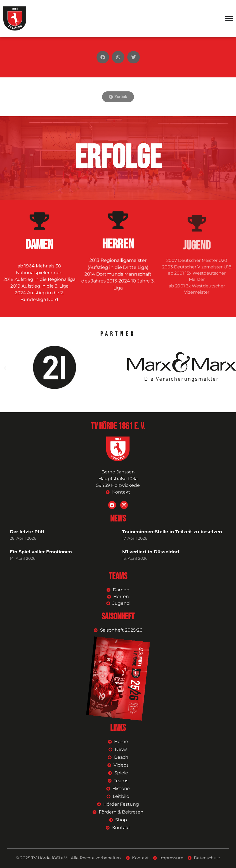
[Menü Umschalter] (229, 18)
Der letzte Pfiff (27, 532)
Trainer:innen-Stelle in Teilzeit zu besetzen (172, 532)
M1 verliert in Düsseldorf (151, 552)
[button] (103, 57)
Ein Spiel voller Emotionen (41, 552)
